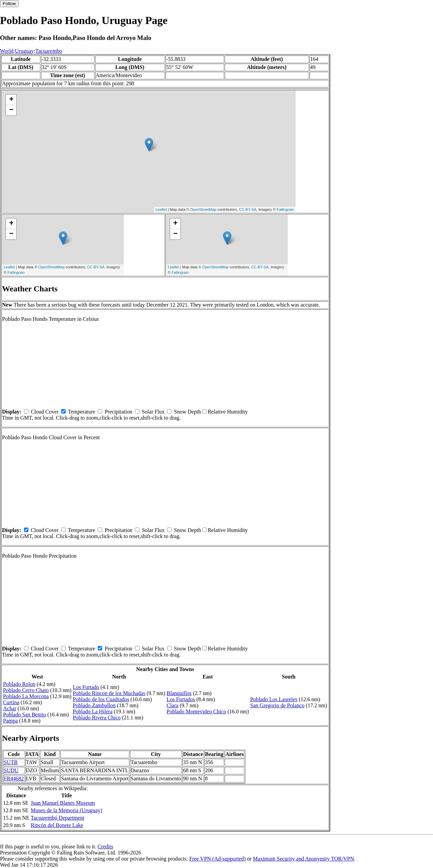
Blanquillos (179, 693)
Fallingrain (285, 209)
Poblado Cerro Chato (26, 690)
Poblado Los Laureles (274, 699)
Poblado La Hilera (93, 711)
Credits (105, 847)
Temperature (82, 412)
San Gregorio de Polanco (277, 705)
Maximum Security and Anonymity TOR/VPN (304, 859)
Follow (9, 4)
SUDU (11, 770)
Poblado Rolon (19, 684)
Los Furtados (181, 699)
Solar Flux (153, 412)
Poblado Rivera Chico (97, 718)
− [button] (11, 110)
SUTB (11, 762)
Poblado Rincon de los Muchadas (109, 693)
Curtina (11, 702)
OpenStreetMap (203, 209)
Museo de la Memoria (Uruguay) (67, 810)
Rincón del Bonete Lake (57, 825)
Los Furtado (86, 687)
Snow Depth (187, 412)
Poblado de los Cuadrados (101, 699)
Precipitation (118, 412)
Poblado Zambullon (94, 705)
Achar (10, 708)
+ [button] (11, 100)
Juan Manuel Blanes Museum (63, 803)
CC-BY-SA (248, 209)
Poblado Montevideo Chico (197, 711)
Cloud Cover (45, 412)
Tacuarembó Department (58, 818)
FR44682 (14, 778)
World (7, 51)
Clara (173, 705)
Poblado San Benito (25, 715)
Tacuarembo (49, 51)
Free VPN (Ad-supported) (217, 859)
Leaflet (161, 209)
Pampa (10, 721)
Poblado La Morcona (26, 696)
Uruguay (24, 51)
